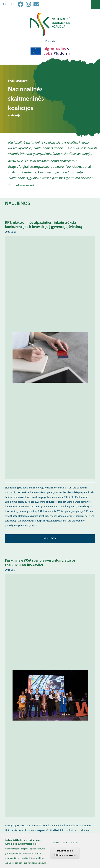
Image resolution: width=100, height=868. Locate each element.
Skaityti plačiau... (50, 539)
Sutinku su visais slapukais (65, 845)
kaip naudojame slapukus (36, 865)
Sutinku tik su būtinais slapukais (65, 855)
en (5, 4)
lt (11, 4)
